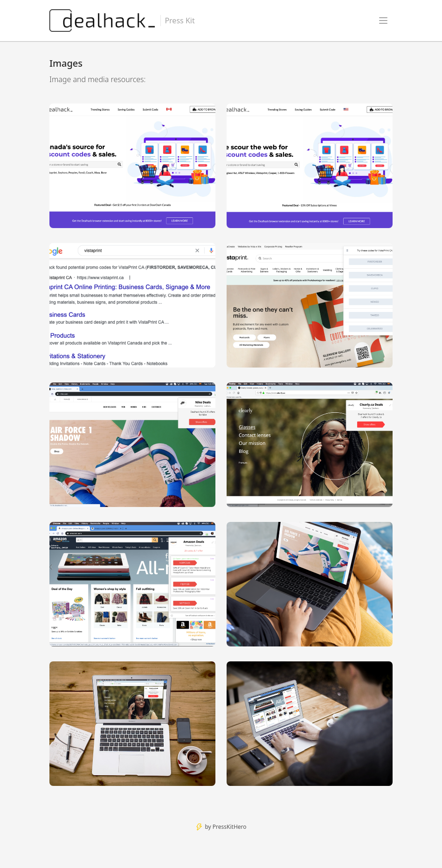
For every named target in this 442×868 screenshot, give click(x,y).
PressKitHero (230, 827)
